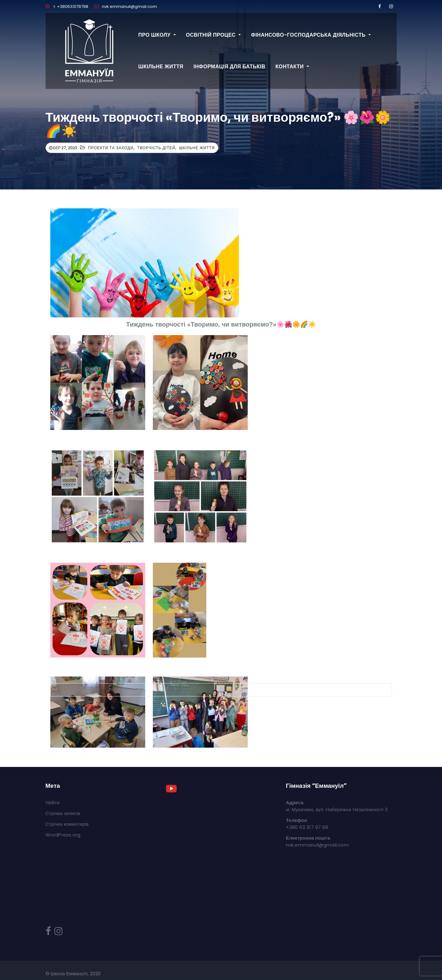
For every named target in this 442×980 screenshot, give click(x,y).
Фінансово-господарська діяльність (311, 35)
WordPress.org (63, 835)
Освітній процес (214, 35)
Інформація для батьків (230, 67)
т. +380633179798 (67, 6)
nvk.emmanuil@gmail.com (126, 6)
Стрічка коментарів (67, 824)
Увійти (53, 802)
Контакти (292, 67)
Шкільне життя (161, 67)
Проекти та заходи (111, 148)
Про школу (157, 35)
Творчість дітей (156, 148)
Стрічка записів (63, 813)
